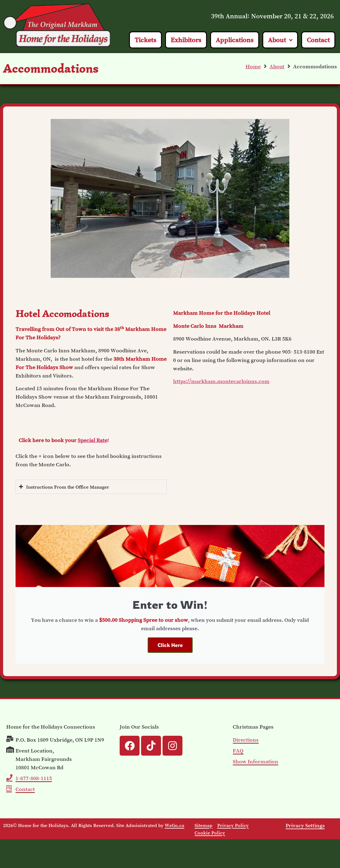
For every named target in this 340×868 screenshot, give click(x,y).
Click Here (170, 645)
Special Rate (92, 440)
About (277, 66)
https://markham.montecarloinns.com (221, 381)
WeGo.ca (175, 825)
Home (253, 66)
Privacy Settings (305, 825)
